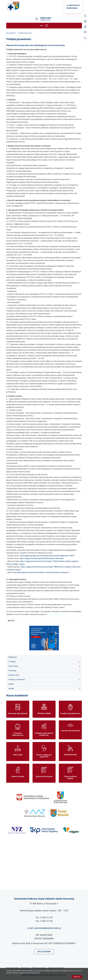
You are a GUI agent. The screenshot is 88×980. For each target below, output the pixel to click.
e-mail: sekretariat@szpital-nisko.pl (44, 928)
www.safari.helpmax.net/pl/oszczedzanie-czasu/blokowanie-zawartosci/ (41, 572)
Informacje (12, 671)
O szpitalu (12, 662)
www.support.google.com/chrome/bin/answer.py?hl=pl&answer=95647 (47, 556)
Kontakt (11, 689)
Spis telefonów (44, 952)
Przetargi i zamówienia (17, 680)
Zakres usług (13, 666)
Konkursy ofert (14, 675)
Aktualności (13, 657)
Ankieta (11, 684)
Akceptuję (77, 977)
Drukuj (11, 621)
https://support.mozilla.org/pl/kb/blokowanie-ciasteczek (42, 558)
